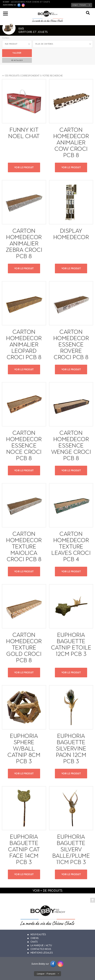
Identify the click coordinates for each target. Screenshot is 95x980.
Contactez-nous (41, 949)
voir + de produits (47, 891)
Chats (34, 942)
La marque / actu (41, 945)
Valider (17, 53)
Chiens (35, 938)
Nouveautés (38, 934)
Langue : (79, 5)
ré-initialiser (17, 60)
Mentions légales (42, 953)
